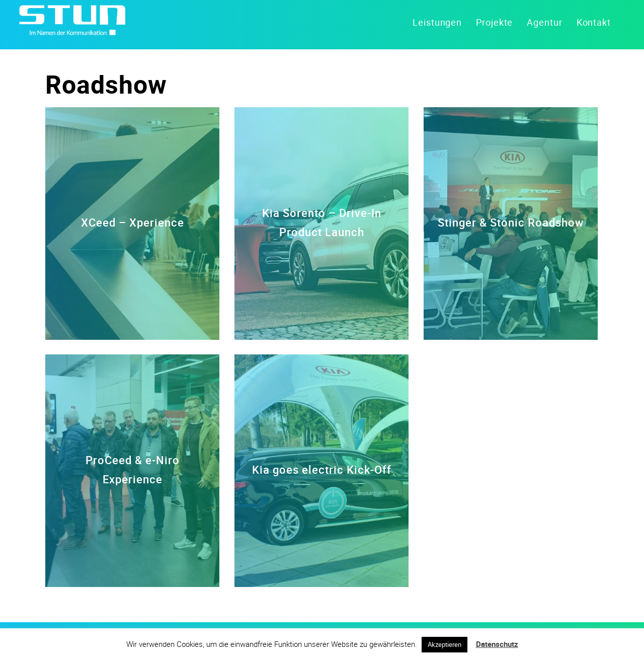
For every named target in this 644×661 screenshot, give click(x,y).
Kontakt (594, 22)
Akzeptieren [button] (445, 644)
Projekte (494, 22)
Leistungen (437, 22)
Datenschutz (497, 644)
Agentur (544, 22)
